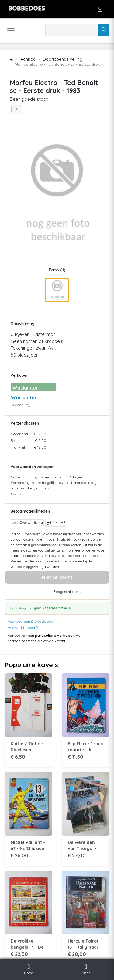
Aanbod (28, 59)
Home (29, 968)
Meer (86, 968)
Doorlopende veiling (63, 59)
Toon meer (18, 494)
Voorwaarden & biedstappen (31, 621)
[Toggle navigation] (11, 31)
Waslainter (24, 397)
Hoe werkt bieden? (23, 627)
